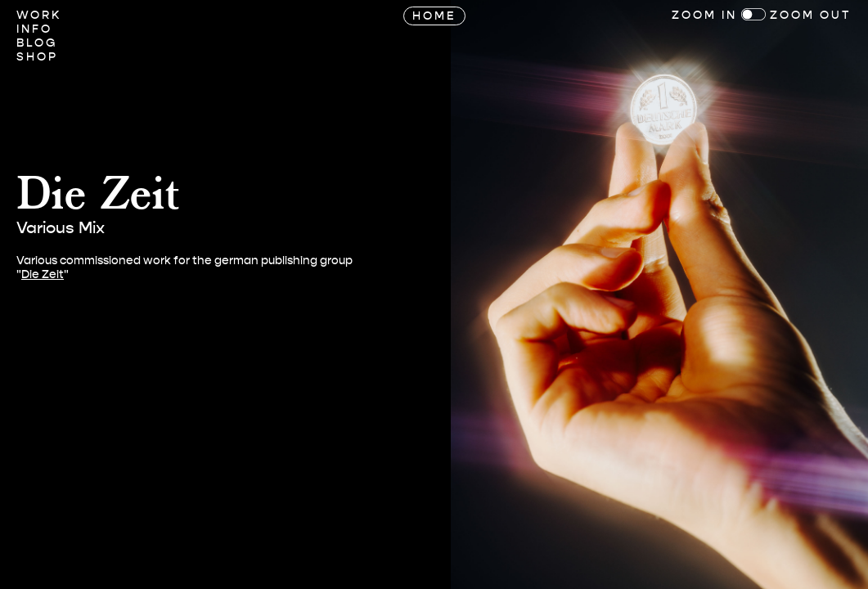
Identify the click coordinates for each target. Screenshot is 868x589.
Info (34, 29)
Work (39, 15)
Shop (37, 57)
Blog (37, 43)
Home (434, 16)
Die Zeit (43, 274)
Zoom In (704, 15)
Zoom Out (811, 15)
